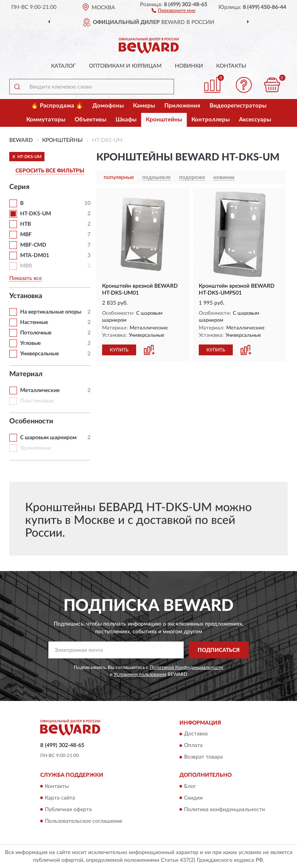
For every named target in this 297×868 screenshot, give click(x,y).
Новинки (189, 66)
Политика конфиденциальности (224, 810)
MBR (26, 266)
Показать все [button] (26, 278)
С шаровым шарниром (48, 438)
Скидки (193, 798)
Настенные (34, 322)
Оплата (193, 746)
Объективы (90, 120)
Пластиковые (37, 401)
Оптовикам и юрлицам (125, 66)
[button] (173, 10)
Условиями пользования (140, 674)
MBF (26, 235)
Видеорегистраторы (238, 106)
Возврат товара (203, 757)
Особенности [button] (31, 421)
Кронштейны (164, 120)
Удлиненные (36, 448)
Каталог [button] (63, 66)
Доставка (196, 734)
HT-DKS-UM (36, 214)
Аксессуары (255, 120)
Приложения (182, 106)
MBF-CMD (33, 245)
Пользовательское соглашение (84, 821)
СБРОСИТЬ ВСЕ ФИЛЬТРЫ (50, 171)
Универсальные (39, 354)
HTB (26, 224)
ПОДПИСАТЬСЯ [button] (219, 650)
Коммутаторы (46, 120)
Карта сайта (60, 798)
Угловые (30, 343)
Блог (190, 786)
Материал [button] (26, 374)
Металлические (40, 391)
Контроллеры (211, 120)
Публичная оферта (68, 810)
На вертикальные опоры (51, 312)
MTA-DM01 (35, 256)
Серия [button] (19, 187)
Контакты (231, 66)
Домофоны (108, 106)
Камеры (144, 106)
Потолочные (36, 333)
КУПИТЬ (119, 350)
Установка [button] (26, 296)
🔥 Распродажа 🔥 (57, 106)
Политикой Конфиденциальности (186, 667)
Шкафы (126, 120)
